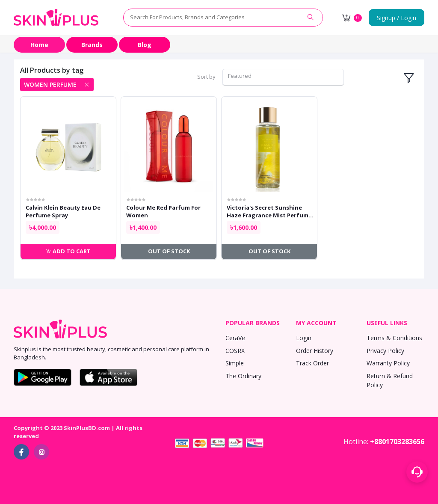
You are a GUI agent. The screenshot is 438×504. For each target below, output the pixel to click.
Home (39, 45)
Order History (315, 351)
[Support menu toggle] (417, 472)
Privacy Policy (385, 351)
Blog (145, 45)
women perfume (50, 84)
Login (304, 338)
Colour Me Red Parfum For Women (163, 211)
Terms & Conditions (394, 338)
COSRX (235, 351)
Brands (92, 45)
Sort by (206, 77)
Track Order (312, 363)
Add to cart (68, 251)
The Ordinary (243, 376)
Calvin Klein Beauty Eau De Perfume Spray (63, 211)
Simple (235, 363)
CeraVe (235, 338)
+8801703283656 (397, 442)
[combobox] (283, 77)
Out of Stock (169, 251)
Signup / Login (397, 18)
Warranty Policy (388, 363)
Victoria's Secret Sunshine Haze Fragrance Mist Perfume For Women (269, 211)
